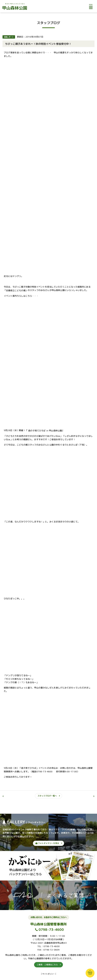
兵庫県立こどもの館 (16, 290)
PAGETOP (90, 973)
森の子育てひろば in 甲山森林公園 (45, 431)
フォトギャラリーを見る (47, 843)
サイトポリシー (49, 974)
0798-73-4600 (51, 930)
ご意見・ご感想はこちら (47, 965)
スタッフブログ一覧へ (47, 796)
